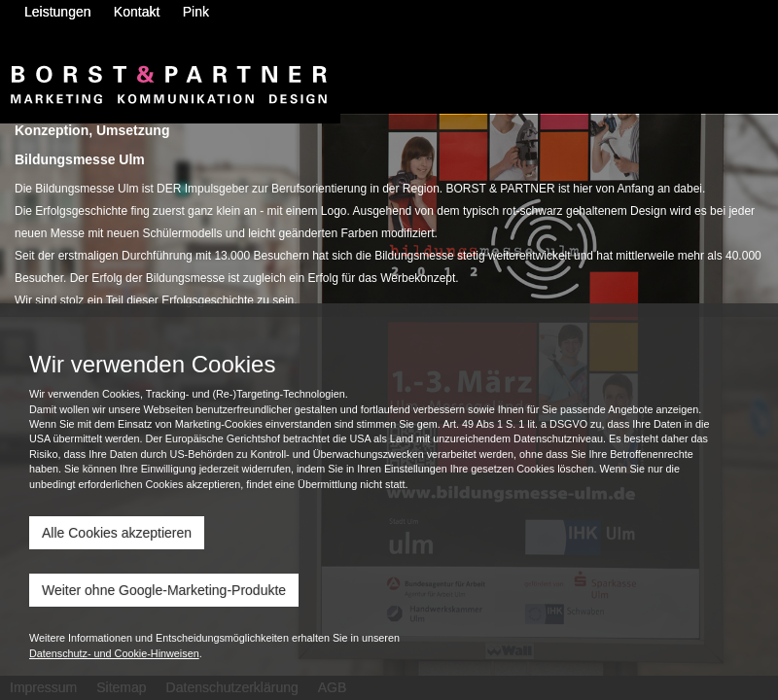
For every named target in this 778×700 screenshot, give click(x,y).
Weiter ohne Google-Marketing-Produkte (164, 590)
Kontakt (137, 12)
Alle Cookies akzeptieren (117, 533)
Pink (196, 12)
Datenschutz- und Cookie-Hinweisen (114, 653)
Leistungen (58, 12)
